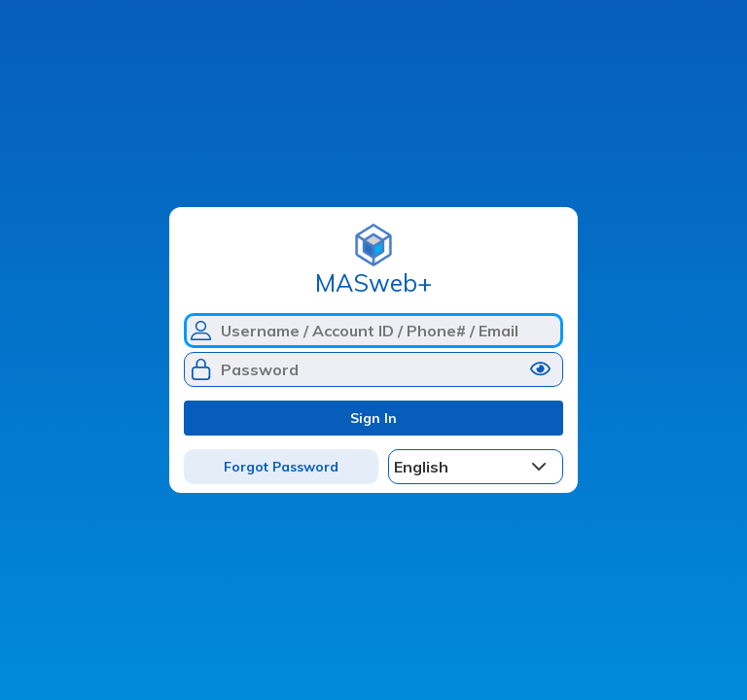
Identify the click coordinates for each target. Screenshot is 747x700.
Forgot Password (281, 467)
